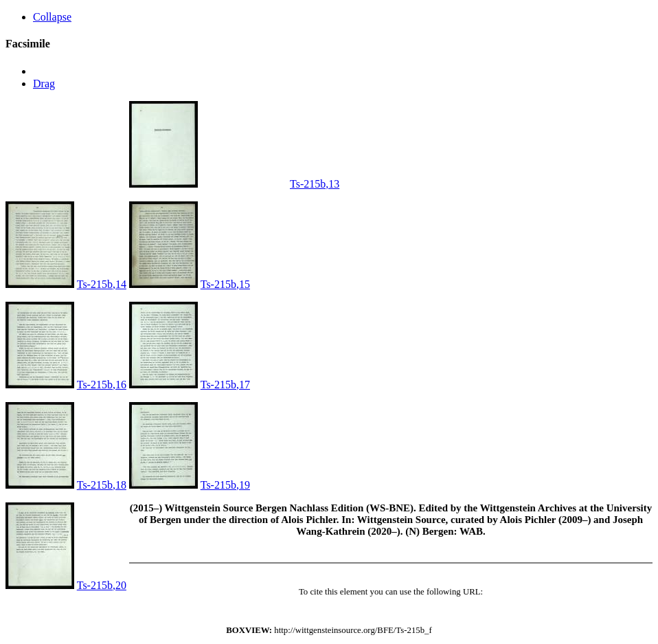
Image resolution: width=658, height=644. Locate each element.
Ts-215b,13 (315, 184)
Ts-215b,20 (102, 585)
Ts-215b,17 (225, 385)
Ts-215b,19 (225, 485)
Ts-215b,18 (102, 485)
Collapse (52, 17)
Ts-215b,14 (102, 284)
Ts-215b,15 (225, 284)
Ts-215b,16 (102, 385)
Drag (44, 84)
